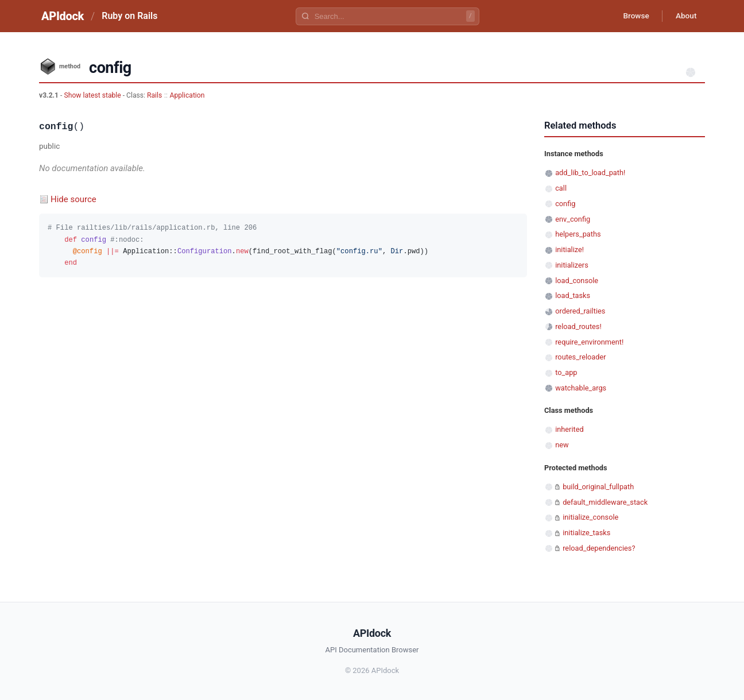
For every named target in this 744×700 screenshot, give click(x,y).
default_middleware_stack (605, 502)
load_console (577, 281)
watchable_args (581, 388)
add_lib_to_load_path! (590, 173)
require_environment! (589, 342)
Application (187, 95)
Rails (154, 95)
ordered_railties (580, 311)
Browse (633, 16)
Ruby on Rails (129, 16)
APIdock (63, 16)
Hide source (73, 199)
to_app (566, 372)
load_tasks (573, 295)
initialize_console (590, 517)
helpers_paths (578, 234)
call (561, 188)
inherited (569, 429)
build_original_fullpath (598, 487)
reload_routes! (578, 326)
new (562, 445)
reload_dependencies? (599, 548)
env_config (573, 219)
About (685, 16)
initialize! (569, 250)
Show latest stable (93, 95)
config (565, 204)
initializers (572, 265)
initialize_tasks (586, 533)
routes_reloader (580, 357)
